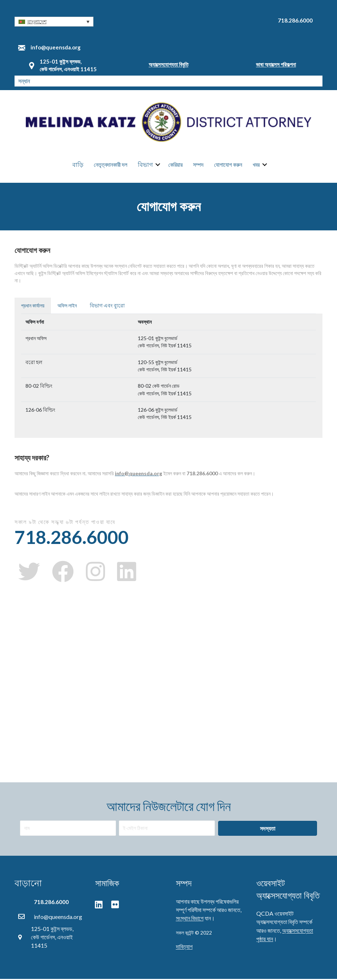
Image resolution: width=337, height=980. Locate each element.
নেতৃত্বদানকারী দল (111, 165)
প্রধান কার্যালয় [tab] (33, 306)
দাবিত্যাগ (184, 948)
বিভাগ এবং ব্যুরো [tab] (107, 306)
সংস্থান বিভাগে (190, 919)
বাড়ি (78, 165)
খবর (256, 165)
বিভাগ (145, 165)
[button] (54, 22)
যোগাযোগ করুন (228, 165)
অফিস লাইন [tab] (67, 306)
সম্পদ (198, 165)
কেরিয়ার (175, 165)
